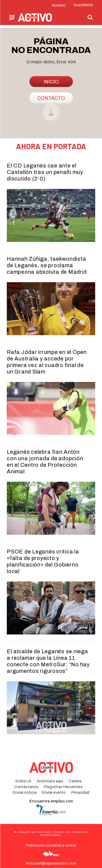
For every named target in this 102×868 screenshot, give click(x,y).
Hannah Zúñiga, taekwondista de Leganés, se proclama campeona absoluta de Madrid (47, 265)
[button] (90, 17)
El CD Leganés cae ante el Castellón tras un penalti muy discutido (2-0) (45, 172)
